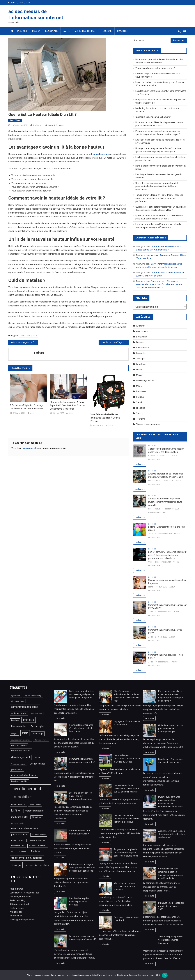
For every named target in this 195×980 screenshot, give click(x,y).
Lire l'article (140, 464)
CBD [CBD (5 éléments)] (25, 733)
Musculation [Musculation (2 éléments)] (37, 817)
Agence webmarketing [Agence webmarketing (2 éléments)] (33, 696)
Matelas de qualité (29, 336)
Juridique (141, 359)
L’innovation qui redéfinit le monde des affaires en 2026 (171, 906)
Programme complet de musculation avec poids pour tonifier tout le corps (126, 853)
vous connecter (31, 448)
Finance (140, 342)
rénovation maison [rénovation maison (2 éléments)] (18, 846)
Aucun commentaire (157, 512)
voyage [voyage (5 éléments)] (16, 865)
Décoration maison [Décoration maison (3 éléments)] (21, 751)
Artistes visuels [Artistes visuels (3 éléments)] (19, 713)
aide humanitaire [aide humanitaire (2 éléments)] (18, 701)
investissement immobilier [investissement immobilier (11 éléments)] (26, 793)
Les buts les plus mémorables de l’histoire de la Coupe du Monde (127, 759)
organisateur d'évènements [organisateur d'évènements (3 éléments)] (25, 828)
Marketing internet (86, 31)
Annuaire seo (16, 912)
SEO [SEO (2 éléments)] (13, 852)
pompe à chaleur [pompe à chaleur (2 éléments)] (17, 840)
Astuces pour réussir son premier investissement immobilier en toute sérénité (165, 502)
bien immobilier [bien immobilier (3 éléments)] (19, 726)
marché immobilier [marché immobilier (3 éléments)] (34, 811)
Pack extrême (16, 889)
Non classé (141, 391)
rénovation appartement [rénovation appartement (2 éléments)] (37, 840)
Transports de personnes (148, 424)
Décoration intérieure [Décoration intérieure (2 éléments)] (19, 745)
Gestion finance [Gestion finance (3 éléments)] (37, 764)
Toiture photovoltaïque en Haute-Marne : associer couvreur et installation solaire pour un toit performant (159, 198)
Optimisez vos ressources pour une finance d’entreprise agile (171, 728)
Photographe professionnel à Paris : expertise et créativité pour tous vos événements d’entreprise (68, 405)
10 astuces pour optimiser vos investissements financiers (171, 940)
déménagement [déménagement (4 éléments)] (21, 757)
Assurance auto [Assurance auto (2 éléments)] (36, 714)
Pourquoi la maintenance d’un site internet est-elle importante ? (81, 728)
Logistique (141, 364)
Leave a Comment (56, 125)
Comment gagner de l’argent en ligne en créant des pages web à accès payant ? (25, 342)
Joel (32, 413)
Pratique (22, 31)
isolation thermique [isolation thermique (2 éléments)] (18, 805)
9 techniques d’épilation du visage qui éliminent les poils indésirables (27, 407)
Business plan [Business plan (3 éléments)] (38, 726)
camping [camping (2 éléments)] (14, 734)
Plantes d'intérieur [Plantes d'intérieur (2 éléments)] (39, 835)
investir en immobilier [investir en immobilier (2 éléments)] (19, 781)
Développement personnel (22, 920)
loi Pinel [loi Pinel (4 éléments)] (16, 811)
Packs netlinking (17, 900)
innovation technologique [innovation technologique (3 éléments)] (24, 775)
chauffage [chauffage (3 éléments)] (38, 734)
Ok (165, 975)
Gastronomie (142, 348)
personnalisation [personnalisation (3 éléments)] (19, 835)
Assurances (142, 331)
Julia (71, 413)
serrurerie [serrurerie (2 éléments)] (22, 852)
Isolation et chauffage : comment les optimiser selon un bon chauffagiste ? (115, 342)
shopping (141, 408)
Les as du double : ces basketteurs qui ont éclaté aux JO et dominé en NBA (126, 789)
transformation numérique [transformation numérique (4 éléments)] (27, 858)
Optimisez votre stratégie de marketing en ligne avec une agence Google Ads (82, 694)
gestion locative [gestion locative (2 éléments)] (17, 770)
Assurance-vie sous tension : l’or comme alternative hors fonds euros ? (172, 834)
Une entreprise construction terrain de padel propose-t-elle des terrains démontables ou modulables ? (157, 186)
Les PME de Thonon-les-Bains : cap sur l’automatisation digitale (81, 796)
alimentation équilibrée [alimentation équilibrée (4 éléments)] (25, 707)
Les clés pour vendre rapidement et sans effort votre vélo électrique (126, 819)
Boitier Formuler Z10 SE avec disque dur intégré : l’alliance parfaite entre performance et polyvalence (167, 555)
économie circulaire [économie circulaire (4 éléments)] (37, 865)
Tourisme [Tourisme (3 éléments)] (35, 851)
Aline (110, 426)
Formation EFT (17, 916)
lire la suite (60, 718)
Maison (36, 31)
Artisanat (141, 326)
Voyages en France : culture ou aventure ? (155, 68)
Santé (66, 31)
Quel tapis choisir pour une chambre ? (153, 117)
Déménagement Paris (20, 897)
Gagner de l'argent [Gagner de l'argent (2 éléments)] (18, 764)
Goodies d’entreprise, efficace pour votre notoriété (79, 902)
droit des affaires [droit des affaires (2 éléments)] (41, 740)
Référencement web (20, 904)
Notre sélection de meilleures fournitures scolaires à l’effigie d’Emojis (105, 418)
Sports (139, 413)
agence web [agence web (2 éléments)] (16, 696)
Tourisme (107, 31)
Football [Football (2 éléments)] (37, 758)
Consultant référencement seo (24, 893)
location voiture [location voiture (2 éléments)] (35, 805)
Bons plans (52, 31)
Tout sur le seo (17, 908)
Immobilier (123, 31)
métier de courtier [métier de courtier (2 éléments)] (18, 823)
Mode (139, 386)
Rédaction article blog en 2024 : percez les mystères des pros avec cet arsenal (82, 868)
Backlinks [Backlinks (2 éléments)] (15, 720)
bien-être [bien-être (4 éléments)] (29, 720)
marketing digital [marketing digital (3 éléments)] (19, 817)
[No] (191, 975)
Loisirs (139, 370)
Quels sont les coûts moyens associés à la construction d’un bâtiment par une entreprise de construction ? (159, 284)
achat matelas (101, 154)
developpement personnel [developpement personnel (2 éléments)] (21, 740)
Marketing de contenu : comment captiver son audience (125, 886)
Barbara (37, 125)
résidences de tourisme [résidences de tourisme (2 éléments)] (38, 846)
